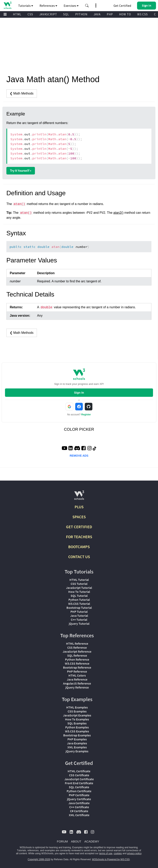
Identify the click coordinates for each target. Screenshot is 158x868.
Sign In (79, 393)
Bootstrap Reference (77, 667)
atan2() (118, 213)
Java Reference (77, 679)
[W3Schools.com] (79, 497)
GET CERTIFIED (79, 527)
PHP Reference (77, 671)
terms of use (106, 853)
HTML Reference (77, 643)
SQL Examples (77, 723)
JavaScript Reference (77, 651)
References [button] (48, 6)
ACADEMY (92, 841)
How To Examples (77, 719)
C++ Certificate (79, 807)
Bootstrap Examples (77, 735)
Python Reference (77, 659)
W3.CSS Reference (77, 663)
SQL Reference (77, 655)
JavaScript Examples (77, 715)
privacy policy (134, 853)
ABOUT (76, 841)
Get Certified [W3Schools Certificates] (122, 6)
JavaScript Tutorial (79, 588)
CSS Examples (77, 711)
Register (86, 415)
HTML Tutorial (79, 580)
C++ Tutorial (79, 620)
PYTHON (81, 14)
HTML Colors (77, 675)
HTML (17, 14)
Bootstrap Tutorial (79, 608)
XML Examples (77, 747)
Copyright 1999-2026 (39, 859)
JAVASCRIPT (48, 14)
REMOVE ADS (79, 456)
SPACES (79, 517)
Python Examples (77, 727)
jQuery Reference (77, 687)
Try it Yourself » (21, 170)
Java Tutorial (79, 616)
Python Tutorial (79, 600)
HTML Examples (77, 707)
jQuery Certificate (79, 799)
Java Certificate (79, 803)
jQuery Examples (77, 751)
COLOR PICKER (79, 429)
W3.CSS (143, 14)
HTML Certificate (79, 771)
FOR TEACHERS (79, 537)
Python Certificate (79, 791)
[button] (87, 6)
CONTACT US (79, 557)
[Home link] (7, 5)
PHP (110, 14)
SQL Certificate (79, 787)
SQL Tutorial (79, 596)
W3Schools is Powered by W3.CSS (111, 859)
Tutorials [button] (26, 6)
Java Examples (77, 743)
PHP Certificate (79, 795)
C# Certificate (79, 811)
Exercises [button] (71, 6)
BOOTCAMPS (79, 547)
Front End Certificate (79, 783)
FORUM (62, 841)
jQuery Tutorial (79, 624)
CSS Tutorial (79, 584)
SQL (66, 14)
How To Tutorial (79, 592)
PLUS (79, 507)
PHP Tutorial (79, 612)
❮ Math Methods (22, 93)
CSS (30, 14)
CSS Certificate (79, 775)
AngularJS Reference (77, 683)
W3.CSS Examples (77, 731)
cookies (118, 853)
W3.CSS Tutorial (79, 604)
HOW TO (125, 14)
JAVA (97, 14)
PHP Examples (77, 739)
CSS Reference (77, 647)
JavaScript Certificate (79, 779)
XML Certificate (79, 815)
